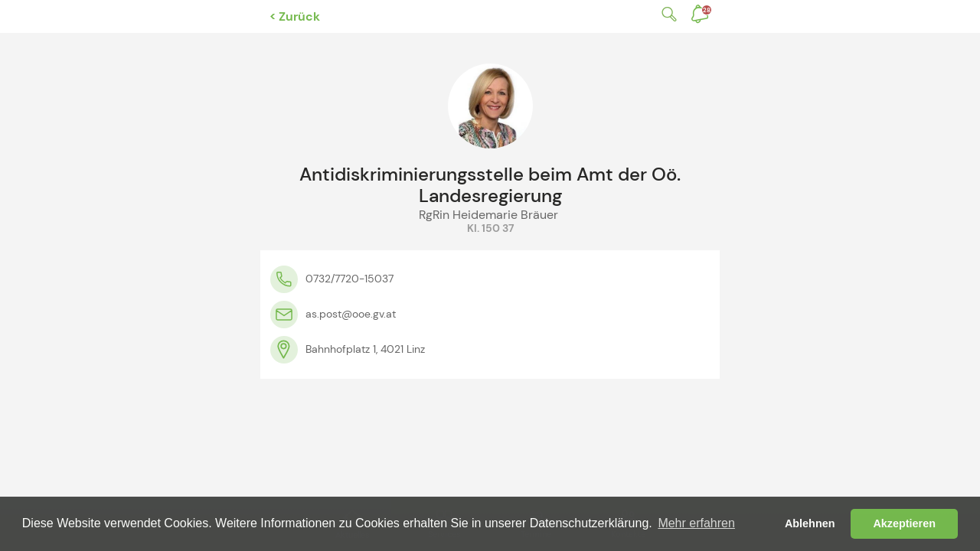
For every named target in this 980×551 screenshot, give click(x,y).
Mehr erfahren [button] (696, 523)
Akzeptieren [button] (904, 523)
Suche (666, 14)
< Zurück (295, 16)
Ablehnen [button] (810, 523)
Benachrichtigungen (707, 10)
